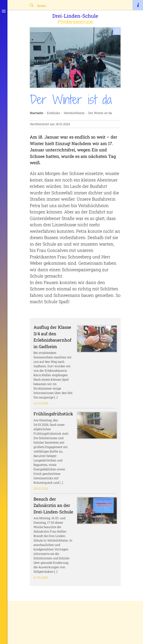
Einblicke (53, 113)
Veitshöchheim (74, 113)
